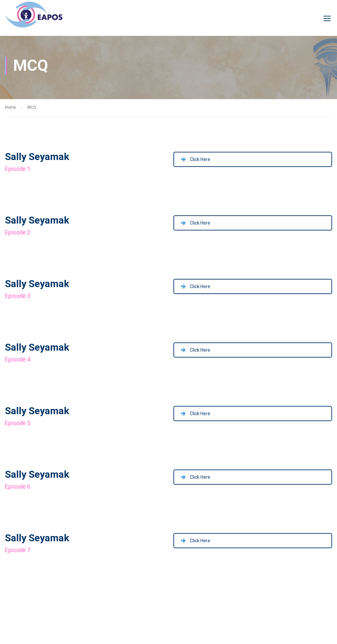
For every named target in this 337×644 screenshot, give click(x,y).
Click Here (200, 159)
